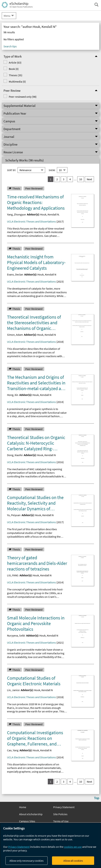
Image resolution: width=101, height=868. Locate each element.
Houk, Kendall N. (50, 214)
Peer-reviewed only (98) (23, 97)
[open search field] (96, 5)
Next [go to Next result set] (89, 179)
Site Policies (60, 814)
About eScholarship (31, 814)
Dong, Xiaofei (15, 455)
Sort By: (11, 170)
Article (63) (15, 62)
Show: (52, 170)
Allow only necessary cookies (27, 861)
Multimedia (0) (17, 82)
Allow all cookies (73, 861)
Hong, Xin (13, 395)
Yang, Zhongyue (16, 214)
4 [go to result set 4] (70, 179)
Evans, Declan (15, 274)
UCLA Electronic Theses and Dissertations (31, 221)
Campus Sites (27, 821)
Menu (7, 16)
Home (23, 807)
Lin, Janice (13, 690)
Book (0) (14, 69)
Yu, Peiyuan (14, 515)
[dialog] (50, 845)
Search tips (10, 46)
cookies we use (73, 847)
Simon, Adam (15, 335)
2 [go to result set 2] (57, 179)
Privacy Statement (64, 807)
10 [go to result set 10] (81, 179)
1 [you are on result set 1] (51, 179)
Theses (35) (16, 75)
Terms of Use (61, 821)
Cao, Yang (13, 750)
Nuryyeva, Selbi (16, 635)
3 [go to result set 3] (64, 179)
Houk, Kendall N (47, 274)
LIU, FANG (13, 575)
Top (97, 798)
